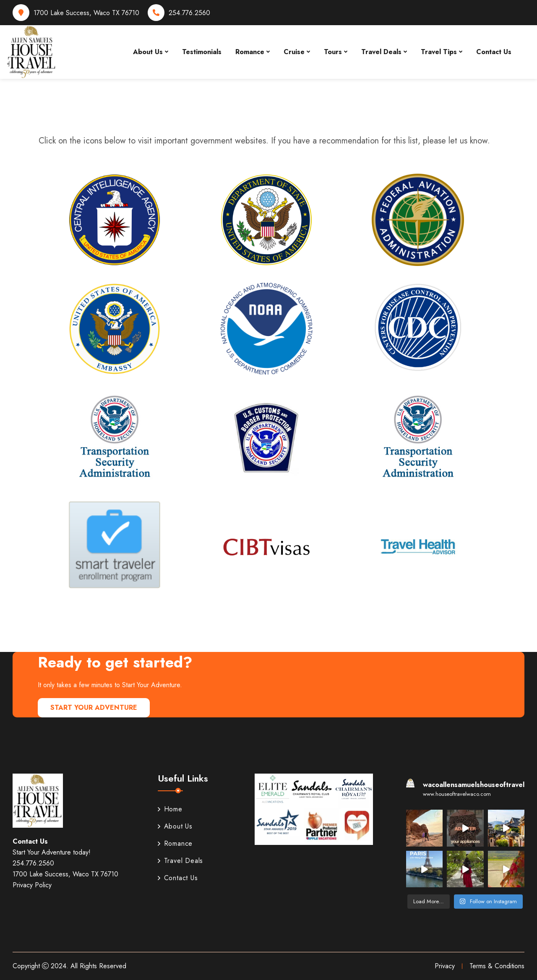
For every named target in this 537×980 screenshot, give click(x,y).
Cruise (294, 52)
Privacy (445, 966)
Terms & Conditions (497, 966)
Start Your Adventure (94, 708)
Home (170, 809)
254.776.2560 (189, 13)
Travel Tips (439, 52)
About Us (148, 52)
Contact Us (494, 52)
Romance (250, 52)
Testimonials (202, 52)
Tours (333, 52)
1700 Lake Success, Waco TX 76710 (86, 13)
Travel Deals (381, 52)
